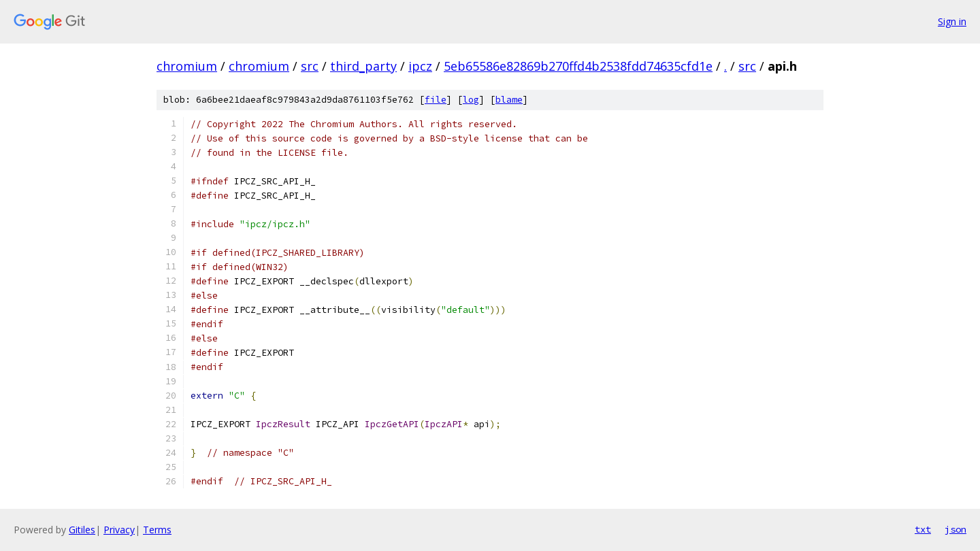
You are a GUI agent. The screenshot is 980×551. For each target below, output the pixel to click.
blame (509, 100)
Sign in (952, 21)
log (471, 100)
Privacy (119, 530)
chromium (187, 66)
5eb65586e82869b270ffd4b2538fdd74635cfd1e (578, 66)
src (310, 66)
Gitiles (82, 530)
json (955, 529)
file (436, 100)
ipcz (420, 66)
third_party (363, 66)
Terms (157, 530)
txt (923, 529)
